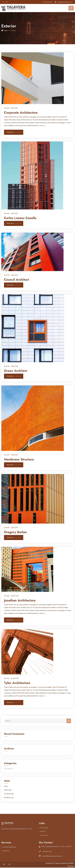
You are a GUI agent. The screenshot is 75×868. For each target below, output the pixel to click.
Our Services (44, 828)
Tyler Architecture (17, 683)
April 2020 (15, 596)
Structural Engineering (9, 847)
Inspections (6, 851)
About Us (43, 831)
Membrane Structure (19, 459)
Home (4, 30)
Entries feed (8, 790)
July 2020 (15, 108)
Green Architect (16, 371)
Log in (6, 786)
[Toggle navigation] (71, 8)
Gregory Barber (16, 532)
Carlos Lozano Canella (20, 218)
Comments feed (9, 794)
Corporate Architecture (21, 113)
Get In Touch (44, 835)
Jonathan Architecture (20, 600)
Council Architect (16, 280)
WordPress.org (9, 798)
